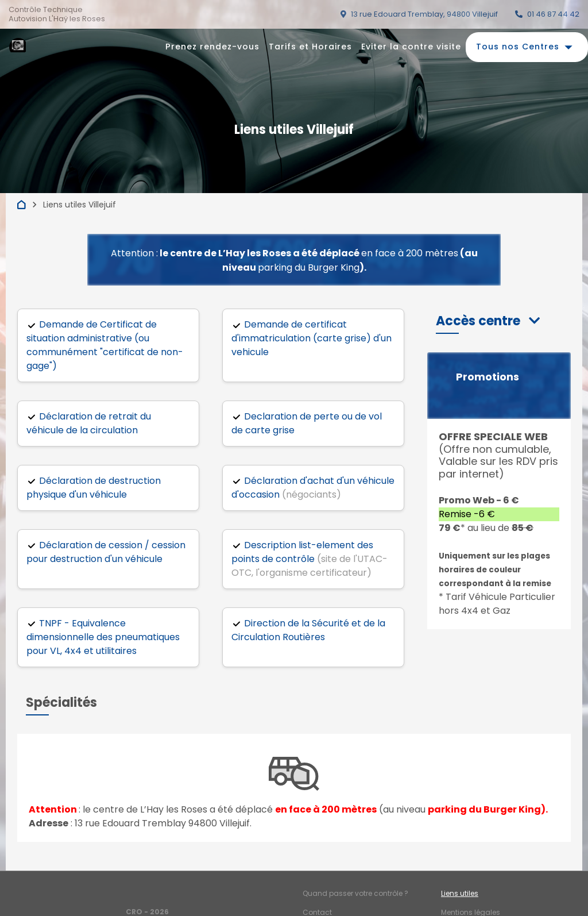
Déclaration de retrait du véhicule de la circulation (89, 423)
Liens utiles (460, 893)
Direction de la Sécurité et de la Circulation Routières (308, 630)
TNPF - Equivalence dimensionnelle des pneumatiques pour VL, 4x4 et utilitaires (103, 637)
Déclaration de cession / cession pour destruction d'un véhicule (106, 552)
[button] (488, 321)
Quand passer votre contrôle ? (355, 893)
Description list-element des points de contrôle (302, 552)
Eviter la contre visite (411, 47)
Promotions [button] (488, 377)
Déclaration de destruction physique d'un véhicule (94, 488)
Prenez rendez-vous (212, 47)
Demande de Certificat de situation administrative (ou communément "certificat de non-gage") (105, 345)
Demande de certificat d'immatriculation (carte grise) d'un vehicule (312, 338)
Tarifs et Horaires (310, 47)
